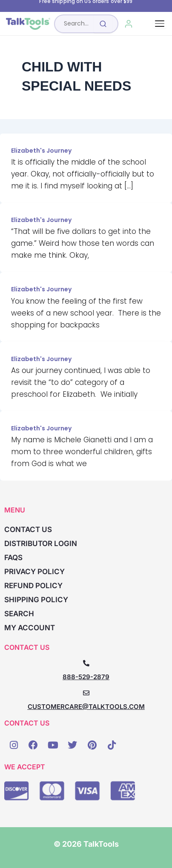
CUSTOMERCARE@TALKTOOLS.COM (86, 707)
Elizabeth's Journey (41, 151)
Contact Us (28, 529)
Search (19, 614)
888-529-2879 (86, 677)
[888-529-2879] (86, 663)
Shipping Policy (36, 600)
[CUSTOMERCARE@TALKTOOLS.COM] (86, 693)
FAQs (13, 558)
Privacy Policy (34, 572)
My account (30, 628)
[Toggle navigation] (160, 24)
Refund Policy (33, 586)
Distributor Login (41, 544)
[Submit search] (103, 24)
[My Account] (129, 24)
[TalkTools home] (28, 24)
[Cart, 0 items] (148, 24)
